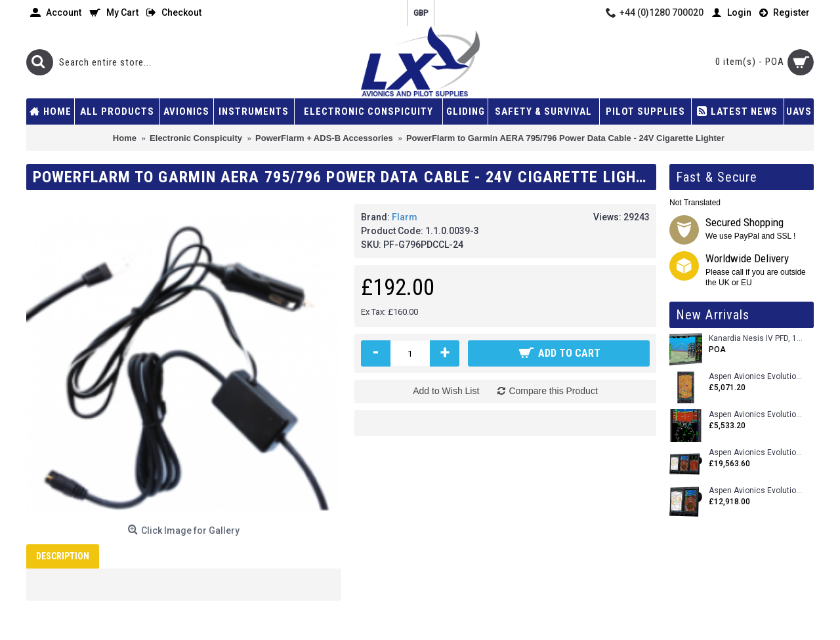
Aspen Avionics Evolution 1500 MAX (756, 491)
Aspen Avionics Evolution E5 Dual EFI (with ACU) (756, 415)
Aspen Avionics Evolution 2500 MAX (756, 453)
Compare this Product (553, 391)
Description (63, 556)
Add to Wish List (446, 391)
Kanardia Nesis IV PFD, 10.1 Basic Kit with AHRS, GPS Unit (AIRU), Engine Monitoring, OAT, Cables (756, 339)
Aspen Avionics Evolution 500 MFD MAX (756, 377)
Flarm (405, 217)
